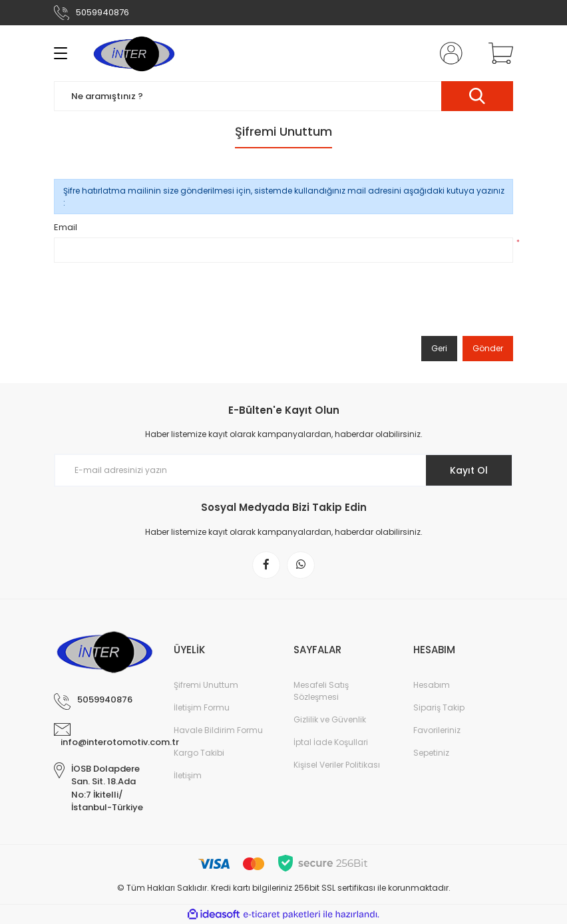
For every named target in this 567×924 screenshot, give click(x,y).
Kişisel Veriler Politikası (337, 765)
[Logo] (133, 53)
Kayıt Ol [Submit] (469, 470)
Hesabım (432, 685)
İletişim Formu (202, 707)
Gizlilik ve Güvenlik (330, 719)
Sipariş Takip (439, 707)
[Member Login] (449, 53)
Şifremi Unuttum (206, 685)
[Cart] (498, 53)
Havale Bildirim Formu (218, 730)
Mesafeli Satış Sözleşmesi (321, 691)
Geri (439, 348)
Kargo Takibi (199, 753)
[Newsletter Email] (283, 470)
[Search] (283, 96)
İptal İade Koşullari (331, 742)
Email (66, 227)
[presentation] (155, 301)
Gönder (488, 348)
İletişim (188, 775)
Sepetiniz (431, 753)
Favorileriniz (437, 730)
